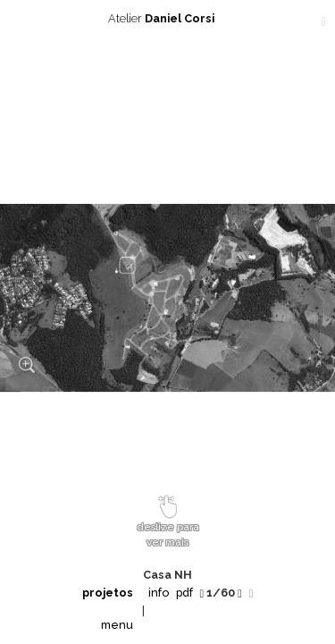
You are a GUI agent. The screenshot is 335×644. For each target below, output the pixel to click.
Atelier (168, 18)
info (159, 593)
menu (117, 625)
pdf (184, 593)
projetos (108, 593)
